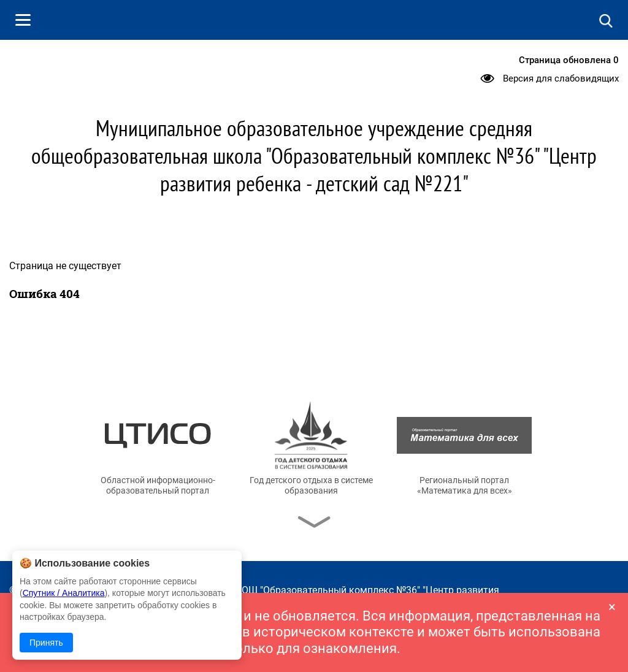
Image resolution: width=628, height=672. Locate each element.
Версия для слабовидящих (561, 78)
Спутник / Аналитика (64, 593)
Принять (46, 643)
